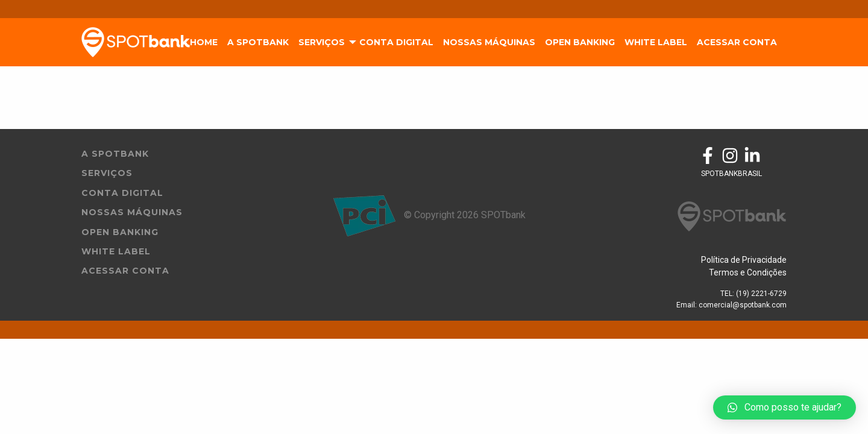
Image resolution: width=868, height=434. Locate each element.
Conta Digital (122, 193)
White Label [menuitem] (656, 42)
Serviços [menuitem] (322, 42)
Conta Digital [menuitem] (396, 42)
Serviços (107, 173)
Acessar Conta (125, 271)
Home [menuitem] (204, 42)
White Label (116, 251)
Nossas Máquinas (132, 212)
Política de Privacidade (744, 260)
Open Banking (120, 232)
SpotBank (136, 42)
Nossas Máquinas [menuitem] (489, 42)
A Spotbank (115, 154)
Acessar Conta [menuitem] (737, 42)
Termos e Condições (748, 272)
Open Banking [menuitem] (580, 42)
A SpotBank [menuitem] (258, 42)
